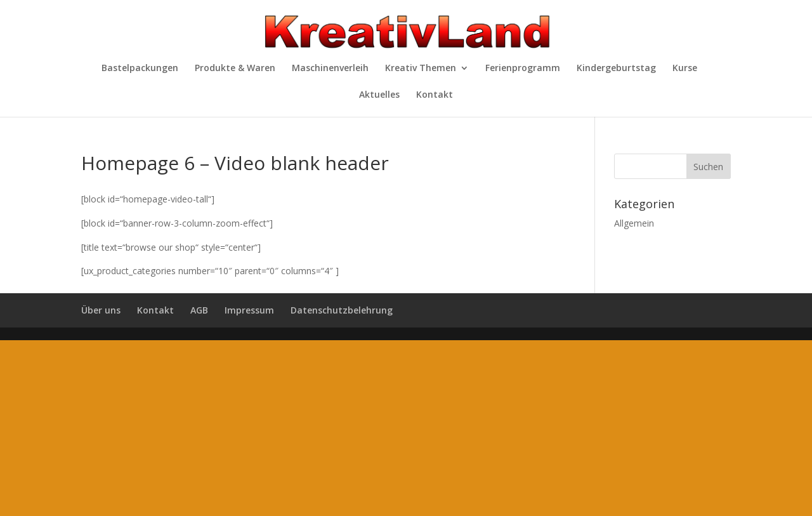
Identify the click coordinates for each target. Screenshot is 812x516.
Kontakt (435, 95)
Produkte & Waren (235, 69)
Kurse (685, 69)
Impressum (249, 310)
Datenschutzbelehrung (342, 310)
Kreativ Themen (421, 69)
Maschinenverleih (330, 69)
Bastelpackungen (140, 69)
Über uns (101, 310)
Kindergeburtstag (616, 69)
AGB (199, 310)
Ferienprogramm (523, 69)
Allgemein (634, 223)
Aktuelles (379, 95)
